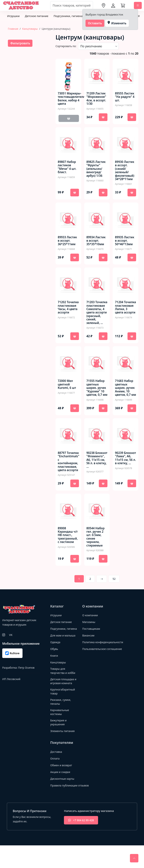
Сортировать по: (66, 46)
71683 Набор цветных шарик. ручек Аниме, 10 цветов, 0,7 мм (125, 400)
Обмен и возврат (62, 788)
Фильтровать (20, 43)
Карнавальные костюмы (60, 734)
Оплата (55, 781)
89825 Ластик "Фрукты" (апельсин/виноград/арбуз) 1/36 (96, 170)
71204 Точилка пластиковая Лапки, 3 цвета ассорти (125, 313)
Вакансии (89, 651)
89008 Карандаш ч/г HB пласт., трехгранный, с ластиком (68, 551)
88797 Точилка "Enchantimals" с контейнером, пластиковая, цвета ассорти (69, 476)
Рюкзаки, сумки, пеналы (61, 723)
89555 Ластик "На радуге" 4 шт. (125, 97)
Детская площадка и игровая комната (63, 702)
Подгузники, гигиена (68, 16)
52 (114, 595)
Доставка (57, 774)
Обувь (54, 669)
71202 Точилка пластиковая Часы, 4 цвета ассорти (68, 311)
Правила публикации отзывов (71, 808)
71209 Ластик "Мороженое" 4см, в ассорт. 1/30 (97, 99)
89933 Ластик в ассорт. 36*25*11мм (68, 242)
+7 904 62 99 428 (81, 843)
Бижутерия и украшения (59, 745)
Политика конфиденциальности (97, 660)
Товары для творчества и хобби (64, 691)
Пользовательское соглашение (103, 669)
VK (11, 651)
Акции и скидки (61, 794)
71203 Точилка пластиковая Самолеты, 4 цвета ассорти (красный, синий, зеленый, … (96, 319)
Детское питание (36, 16)
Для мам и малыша (64, 655)
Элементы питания (63, 754)
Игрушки (13, 16)
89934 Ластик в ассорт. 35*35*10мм (96, 242)
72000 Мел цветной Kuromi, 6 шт (67, 395)
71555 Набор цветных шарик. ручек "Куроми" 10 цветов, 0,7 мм (97, 400)
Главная (13, 29)
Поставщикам (92, 645)
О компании (91, 631)
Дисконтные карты (63, 801)
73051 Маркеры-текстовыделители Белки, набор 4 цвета (72, 99)
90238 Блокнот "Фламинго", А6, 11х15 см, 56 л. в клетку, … (97, 476)
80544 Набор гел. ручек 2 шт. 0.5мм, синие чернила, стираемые (96, 552)
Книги (54, 676)
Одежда (56, 662)
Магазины (89, 638)
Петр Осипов (26, 683)
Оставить (95, 23)
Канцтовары (30, 29)
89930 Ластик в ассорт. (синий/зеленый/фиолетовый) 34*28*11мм (125, 172)
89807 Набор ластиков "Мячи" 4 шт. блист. (67, 168)
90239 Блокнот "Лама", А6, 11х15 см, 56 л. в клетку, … (125, 474)
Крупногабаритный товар (63, 712)
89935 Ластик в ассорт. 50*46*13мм (125, 242)
